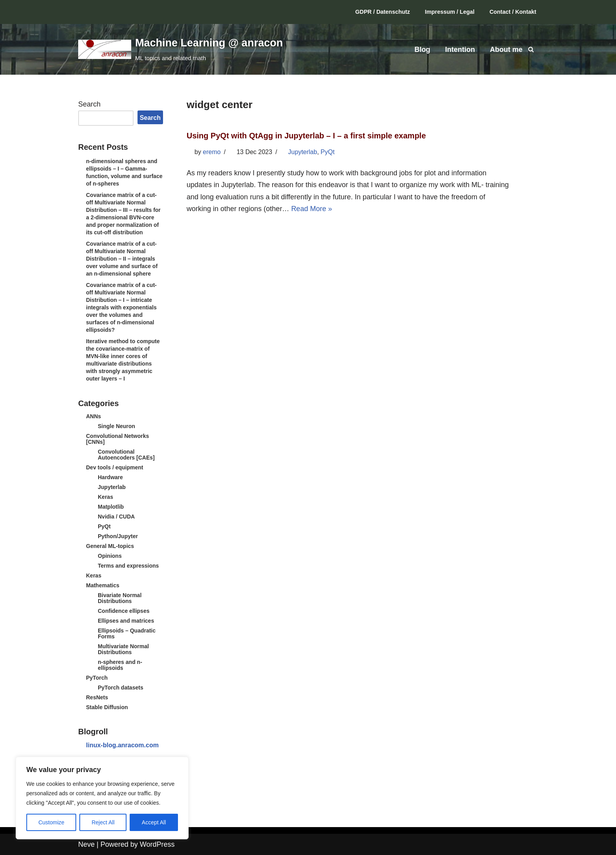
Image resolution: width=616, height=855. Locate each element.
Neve (86, 844)
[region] (102, 798)
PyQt (104, 526)
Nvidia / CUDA (116, 517)
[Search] (531, 49)
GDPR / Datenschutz (382, 12)
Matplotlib (111, 507)
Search (89, 104)
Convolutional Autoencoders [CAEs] (126, 455)
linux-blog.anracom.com (122, 745)
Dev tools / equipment (115, 467)
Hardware (110, 477)
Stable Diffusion (107, 707)
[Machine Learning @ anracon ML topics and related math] (181, 49)
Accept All (154, 822)
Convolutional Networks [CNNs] (117, 439)
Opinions (110, 556)
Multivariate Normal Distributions (123, 649)
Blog (422, 50)
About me (506, 50)
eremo (212, 152)
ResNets (97, 697)
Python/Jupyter (118, 536)
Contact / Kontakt (513, 12)
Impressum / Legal (450, 12)
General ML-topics (110, 546)
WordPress (157, 844)
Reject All (103, 822)
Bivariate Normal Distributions (120, 598)
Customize (51, 822)
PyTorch (97, 678)
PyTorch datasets (121, 688)
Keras (105, 497)
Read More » (312, 209)
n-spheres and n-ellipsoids (120, 665)
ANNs (93, 416)
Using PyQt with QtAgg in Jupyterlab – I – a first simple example (306, 136)
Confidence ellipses (124, 611)
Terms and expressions (128, 566)
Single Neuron (116, 426)
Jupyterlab (112, 487)
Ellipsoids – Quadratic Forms (127, 633)
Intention (460, 50)
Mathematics (103, 585)
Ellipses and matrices (126, 621)
